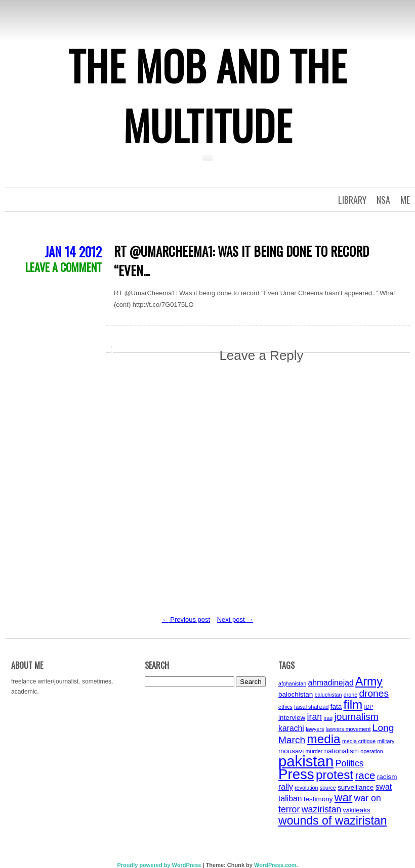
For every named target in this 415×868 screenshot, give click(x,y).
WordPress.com (275, 865)
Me (405, 200)
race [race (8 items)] (365, 775)
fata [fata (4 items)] (336, 706)
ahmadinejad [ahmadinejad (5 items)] (330, 683)
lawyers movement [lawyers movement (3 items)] (348, 729)
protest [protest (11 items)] (335, 775)
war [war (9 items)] (343, 797)
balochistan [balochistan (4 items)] (296, 694)
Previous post (186, 620)
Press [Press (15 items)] (296, 774)
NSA (383, 200)
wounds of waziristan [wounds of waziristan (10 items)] (333, 820)
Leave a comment (64, 267)
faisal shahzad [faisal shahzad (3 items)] (311, 707)
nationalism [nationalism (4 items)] (342, 751)
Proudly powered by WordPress (159, 865)
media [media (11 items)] (324, 739)
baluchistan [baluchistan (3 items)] (328, 695)
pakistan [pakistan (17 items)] (306, 761)
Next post (235, 620)
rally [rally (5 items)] (286, 787)
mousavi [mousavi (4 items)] (291, 751)
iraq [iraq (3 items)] (328, 718)
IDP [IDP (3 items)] (369, 707)
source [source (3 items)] (328, 788)
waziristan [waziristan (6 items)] (322, 809)
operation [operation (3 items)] (371, 751)
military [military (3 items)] (386, 741)
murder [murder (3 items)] (314, 751)
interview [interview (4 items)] (292, 718)
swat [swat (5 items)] (384, 787)
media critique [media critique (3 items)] (359, 741)
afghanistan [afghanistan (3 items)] (292, 683)
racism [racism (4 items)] (387, 777)
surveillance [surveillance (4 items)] (356, 787)
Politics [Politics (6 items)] (350, 763)
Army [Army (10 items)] (369, 681)
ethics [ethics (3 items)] (285, 707)
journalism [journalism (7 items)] (357, 717)
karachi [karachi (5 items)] (291, 728)
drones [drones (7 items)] (374, 693)
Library (352, 200)
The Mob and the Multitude (207, 95)
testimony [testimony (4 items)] (318, 799)
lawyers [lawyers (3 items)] (315, 729)
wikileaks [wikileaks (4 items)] (357, 810)
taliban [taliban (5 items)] (290, 798)
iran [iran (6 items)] (315, 717)
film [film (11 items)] (353, 704)
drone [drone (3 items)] (350, 695)
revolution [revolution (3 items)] (306, 788)
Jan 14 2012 (73, 252)
